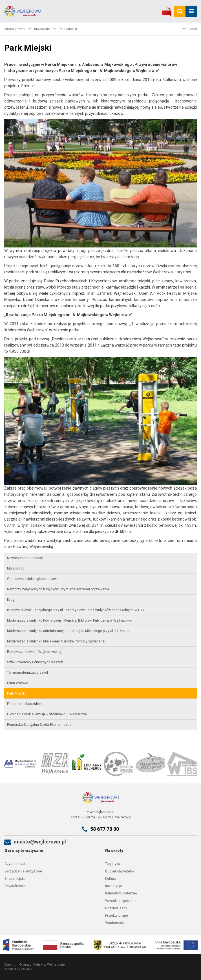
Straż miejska (15, 879)
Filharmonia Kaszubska (25, 704)
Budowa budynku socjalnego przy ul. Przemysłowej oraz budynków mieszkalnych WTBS (75, 610)
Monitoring (15, 568)
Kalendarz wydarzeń (121, 893)
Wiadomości (115, 923)
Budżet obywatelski (120, 871)
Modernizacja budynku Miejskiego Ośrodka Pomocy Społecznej (56, 641)
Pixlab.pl (27, 969)
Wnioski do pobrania (121, 901)
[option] (20, 764)
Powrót (190, 29)
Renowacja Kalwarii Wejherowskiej (34, 652)
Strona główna (15, 29)
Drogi (11, 600)
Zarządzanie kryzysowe (23, 871)
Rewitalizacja (15, 886)
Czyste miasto (16, 864)
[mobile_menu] (191, 11)
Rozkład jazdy (116, 908)
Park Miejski (16, 693)
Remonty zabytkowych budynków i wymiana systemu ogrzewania (58, 589)
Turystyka (113, 864)
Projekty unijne (117, 916)
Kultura (111, 879)
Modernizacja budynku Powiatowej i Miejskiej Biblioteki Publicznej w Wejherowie (69, 620)
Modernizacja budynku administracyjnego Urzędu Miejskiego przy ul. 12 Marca (68, 631)
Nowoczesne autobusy (25, 558)
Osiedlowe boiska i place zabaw (32, 579)
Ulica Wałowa (18, 683)
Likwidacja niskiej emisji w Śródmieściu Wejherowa (47, 714)
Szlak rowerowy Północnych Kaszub (35, 662)
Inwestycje (42, 29)
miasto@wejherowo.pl (40, 842)
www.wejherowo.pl (101, 812)
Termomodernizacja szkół (27, 673)
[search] (180, 11)
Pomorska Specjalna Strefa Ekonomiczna (39, 725)
